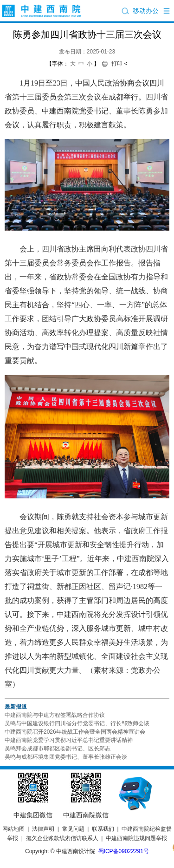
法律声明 (43, 829)
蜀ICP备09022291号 (124, 851)
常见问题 (73, 829)
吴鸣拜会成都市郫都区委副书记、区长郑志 (58, 749)
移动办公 (146, 11)
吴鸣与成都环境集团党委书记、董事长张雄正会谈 (66, 757)
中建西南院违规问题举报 (136, 838)
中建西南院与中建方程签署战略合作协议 (55, 715)
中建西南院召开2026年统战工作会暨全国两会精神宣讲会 (75, 732)
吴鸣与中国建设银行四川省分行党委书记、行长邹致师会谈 (77, 723)
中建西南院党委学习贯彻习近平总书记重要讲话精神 (69, 740)
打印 (117, 64)
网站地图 (13, 829)
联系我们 (103, 829)
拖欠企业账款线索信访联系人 (62, 838)
